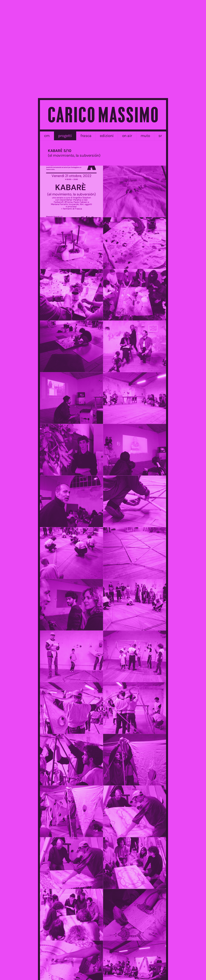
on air (127, 136)
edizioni (107, 136)
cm (47, 136)
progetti (65, 136)
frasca (86, 136)
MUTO (145, 136)
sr (160, 136)
